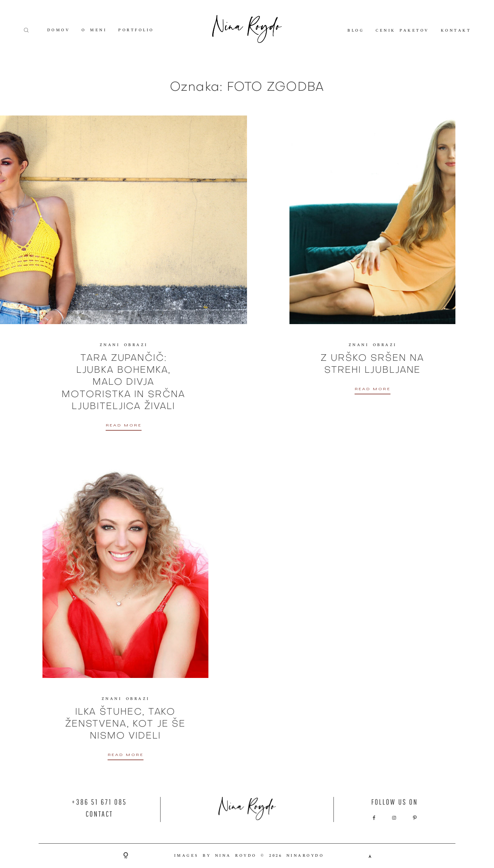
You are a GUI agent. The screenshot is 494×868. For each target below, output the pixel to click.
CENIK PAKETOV (402, 30)
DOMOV (59, 30)
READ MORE (124, 426)
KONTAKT (456, 30)
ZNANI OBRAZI (124, 345)
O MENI (94, 30)
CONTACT (99, 814)
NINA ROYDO (236, 856)
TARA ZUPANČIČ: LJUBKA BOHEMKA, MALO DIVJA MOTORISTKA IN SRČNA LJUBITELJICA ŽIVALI (123, 383)
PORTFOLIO (136, 30)
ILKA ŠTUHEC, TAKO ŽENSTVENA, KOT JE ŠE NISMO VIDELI (125, 724)
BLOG (356, 30)
